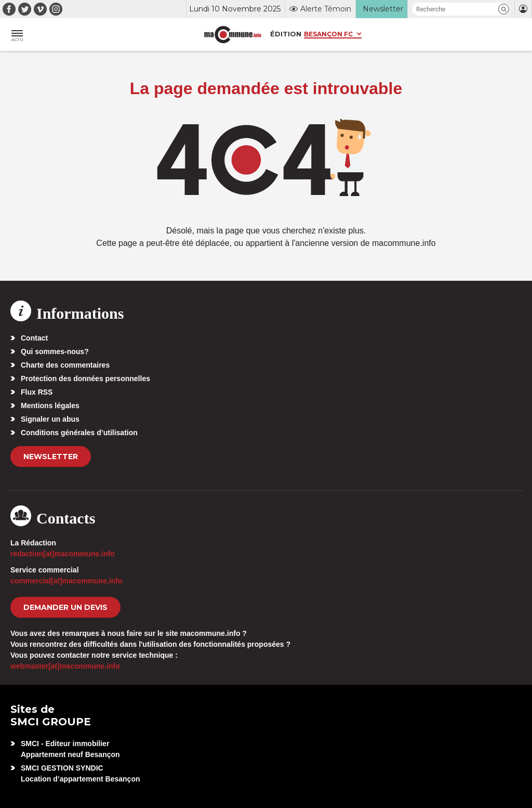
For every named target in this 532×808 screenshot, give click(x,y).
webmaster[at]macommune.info (65, 666)
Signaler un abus (50, 419)
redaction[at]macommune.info (63, 554)
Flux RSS (37, 392)
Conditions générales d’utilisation (79, 433)
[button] (504, 9)
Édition (286, 34)
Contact (34, 338)
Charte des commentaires (65, 365)
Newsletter (51, 457)
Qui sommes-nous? (55, 351)
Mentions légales (50, 406)
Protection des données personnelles (85, 379)
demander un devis (65, 607)
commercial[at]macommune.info (66, 581)
